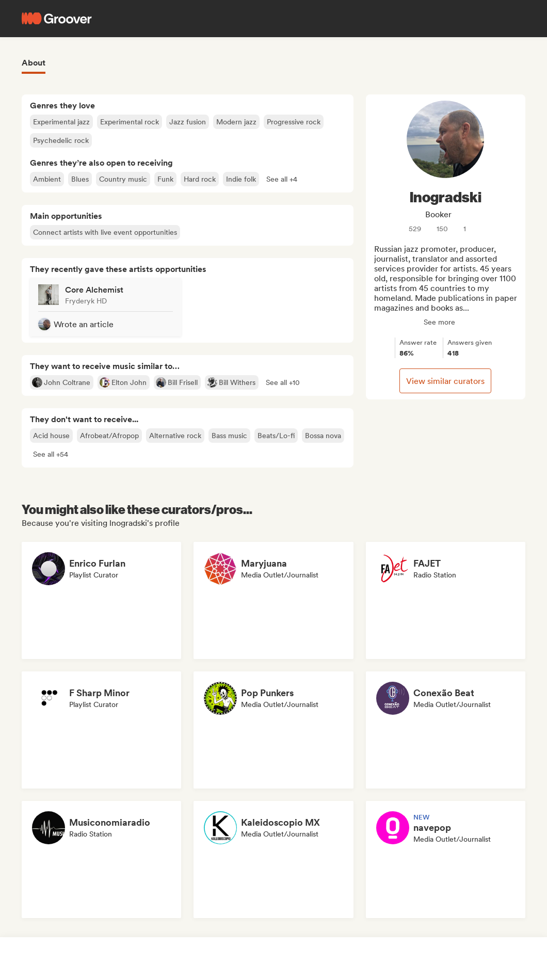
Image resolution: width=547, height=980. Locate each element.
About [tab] (34, 63)
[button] (282, 179)
